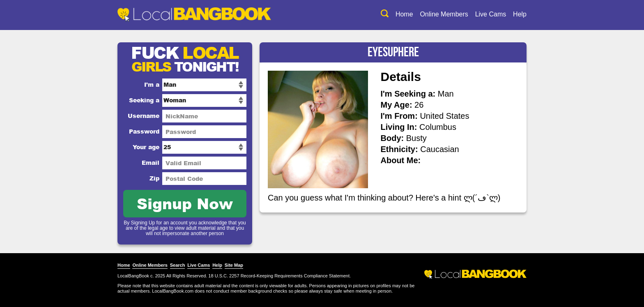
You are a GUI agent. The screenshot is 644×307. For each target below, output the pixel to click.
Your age (146, 147)
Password (144, 131)
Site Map (234, 265)
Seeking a (144, 100)
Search (178, 265)
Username (144, 116)
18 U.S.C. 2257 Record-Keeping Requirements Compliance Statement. (279, 276)
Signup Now (185, 203)
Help (520, 14)
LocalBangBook (133, 276)
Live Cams (491, 14)
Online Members (444, 14)
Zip (154, 178)
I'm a (152, 84)
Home (404, 14)
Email (151, 163)
